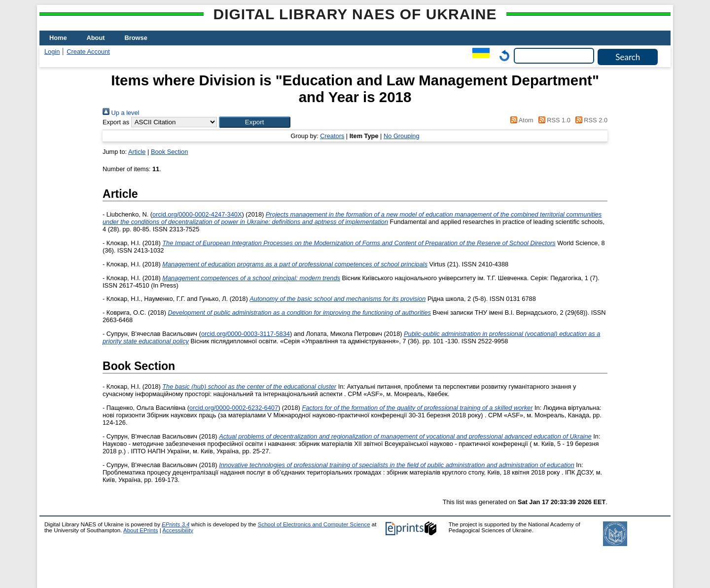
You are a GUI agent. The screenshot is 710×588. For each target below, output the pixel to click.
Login (52, 52)
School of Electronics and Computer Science (314, 524)
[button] (255, 122)
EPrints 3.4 (176, 524)
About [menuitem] (96, 38)
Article (137, 152)
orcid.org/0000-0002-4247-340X (197, 214)
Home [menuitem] (58, 38)
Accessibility (178, 530)
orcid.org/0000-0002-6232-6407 (234, 408)
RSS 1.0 (553, 120)
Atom (520, 120)
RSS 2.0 (590, 120)
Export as (116, 122)
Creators (332, 136)
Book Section (169, 152)
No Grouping (402, 136)
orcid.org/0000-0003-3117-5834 (246, 334)
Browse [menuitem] (136, 38)
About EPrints (141, 530)
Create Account (88, 52)
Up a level (121, 113)
